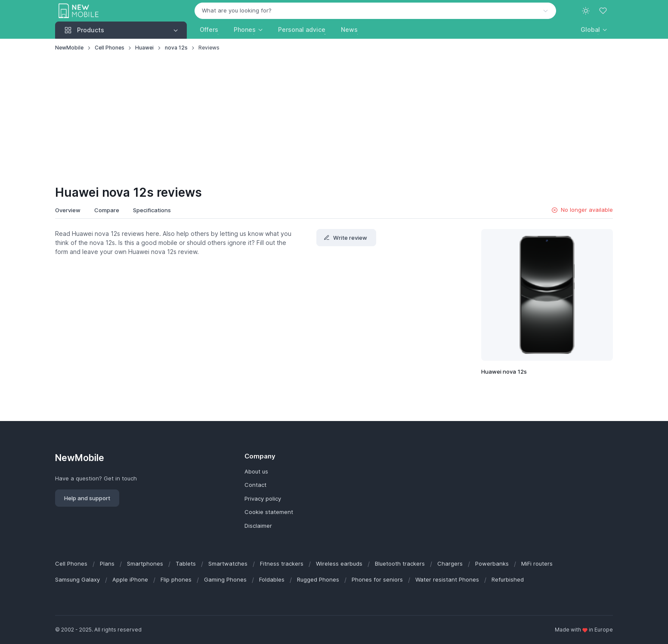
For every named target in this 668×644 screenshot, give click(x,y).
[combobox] (375, 11)
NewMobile (69, 48)
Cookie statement (269, 512)
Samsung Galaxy (77, 579)
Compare (107, 210)
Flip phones (176, 579)
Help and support (87, 498)
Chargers (450, 563)
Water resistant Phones (447, 579)
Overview (68, 210)
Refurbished (508, 579)
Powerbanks (492, 563)
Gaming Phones (225, 579)
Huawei (144, 48)
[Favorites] (604, 11)
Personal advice (302, 29)
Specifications (152, 210)
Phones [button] (245, 29)
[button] (594, 29)
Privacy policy (263, 498)
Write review (345, 238)
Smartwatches (228, 563)
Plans (107, 563)
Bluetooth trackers (400, 563)
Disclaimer (258, 526)
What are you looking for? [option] (237, 10)
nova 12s (176, 48)
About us (256, 471)
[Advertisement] (334, 119)
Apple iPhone (130, 579)
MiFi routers (537, 563)
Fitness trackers (282, 563)
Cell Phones (110, 48)
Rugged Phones (318, 579)
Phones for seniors (377, 579)
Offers (209, 29)
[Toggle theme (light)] (586, 11)
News (349, 29)
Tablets (186, 563)
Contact (255, 485)
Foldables (272, 579)
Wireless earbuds (339, 563)
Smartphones (145, 563)
